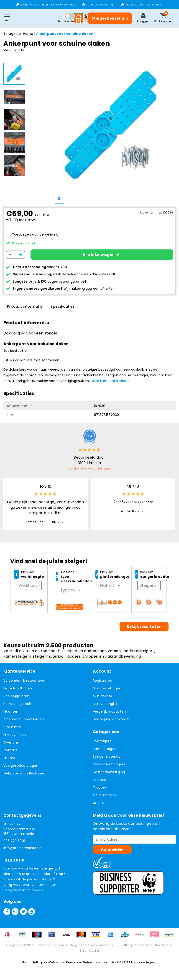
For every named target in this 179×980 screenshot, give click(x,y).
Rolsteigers (102, 741)
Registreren (102, 681)
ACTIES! (99, 803)
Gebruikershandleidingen (24, 773)
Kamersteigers (105, 749)
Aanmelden (112, 849)
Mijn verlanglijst (106, 704)
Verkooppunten (16, 696)
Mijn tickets (102, 696)
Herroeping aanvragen (112, 719)
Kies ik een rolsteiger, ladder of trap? (34, 874)
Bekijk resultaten (144, 627)
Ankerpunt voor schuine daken (65, 34)
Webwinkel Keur (61, 962)
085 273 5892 (15, 841)
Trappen (100, 787)
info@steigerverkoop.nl (23, 848)
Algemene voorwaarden (24, 719)
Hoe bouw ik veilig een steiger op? (32, 868)
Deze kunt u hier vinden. (111, 381)
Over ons (11, 742)
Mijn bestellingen (107, 688)
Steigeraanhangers (109, 764)
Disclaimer (12, 727)
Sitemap (10, 758)
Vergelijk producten (109, 711)
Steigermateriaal (107, 756)
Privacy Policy (15, 735)
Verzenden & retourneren (25, 681)
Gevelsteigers (104, 795)
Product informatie (25, 306)
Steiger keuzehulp (110, 18)
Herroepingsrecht (18, 704)
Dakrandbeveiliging (109, 772)
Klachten (11, 711)
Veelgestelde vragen (21, 766)
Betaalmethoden (18, 688)
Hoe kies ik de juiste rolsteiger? (29, 879)
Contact (10, 750)
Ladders (99, 780)
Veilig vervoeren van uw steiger (30, 885)
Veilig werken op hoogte (24, 890)
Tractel (19, 50)
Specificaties (63, 306)
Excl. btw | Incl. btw (70, 21)
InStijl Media (89, 951)
